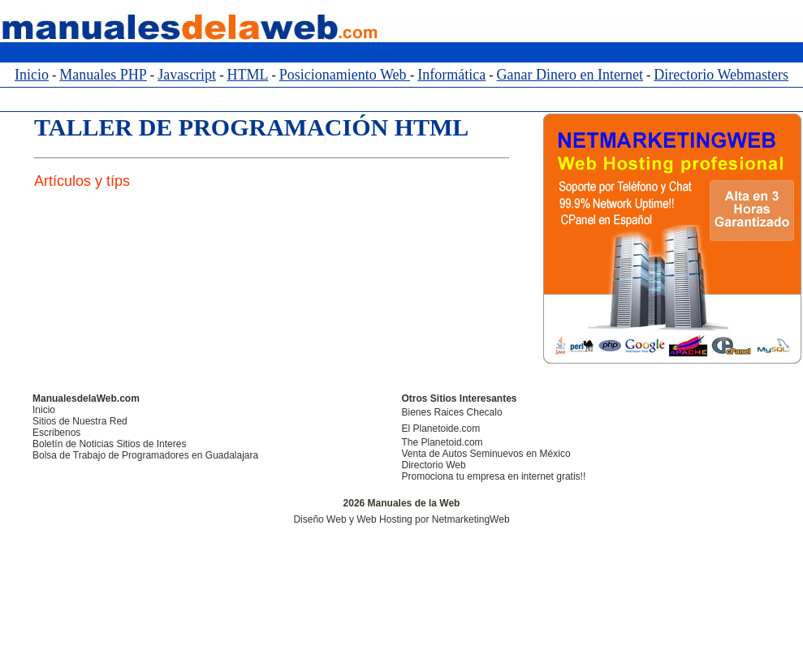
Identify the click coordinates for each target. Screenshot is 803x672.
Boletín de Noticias (73, 444)
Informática (451, 75)
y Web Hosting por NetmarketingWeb (430, 519)
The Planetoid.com (443, 442)
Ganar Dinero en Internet (570, 75)
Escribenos (56, 433)
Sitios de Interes (151, 444)
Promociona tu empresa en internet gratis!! (494, 476)
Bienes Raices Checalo (452, 412)
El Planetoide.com (441, 429)
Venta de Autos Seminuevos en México (486, 454)
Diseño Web (319, 519)
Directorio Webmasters (721, 75)
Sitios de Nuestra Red (80, 421)
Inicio (32, 75)
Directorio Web (434, 465)
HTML (247, 75)
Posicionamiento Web (345, 75)
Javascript (187, 75)
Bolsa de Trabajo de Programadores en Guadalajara (145, 455)
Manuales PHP (103, 75)
